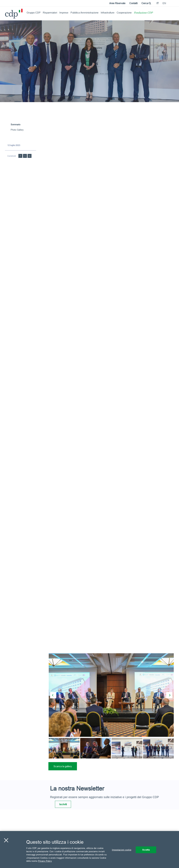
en (164, 3)
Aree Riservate (117, 3)
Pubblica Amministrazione (84, 13)
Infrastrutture (108, 13)
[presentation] (53, 695)
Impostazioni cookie (122, 850)
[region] (89, 850)
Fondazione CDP (143, 13)
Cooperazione (124, 13)
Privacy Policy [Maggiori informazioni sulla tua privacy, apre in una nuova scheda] (45, 861)
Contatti (133, 3)
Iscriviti (63, 804)
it (158, 3)
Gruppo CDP (34, 13)
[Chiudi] (6, 840)
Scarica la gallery (63, 766)
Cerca (146, 3)
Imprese (64, 13)
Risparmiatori (50, 13)
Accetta (146, 850)
